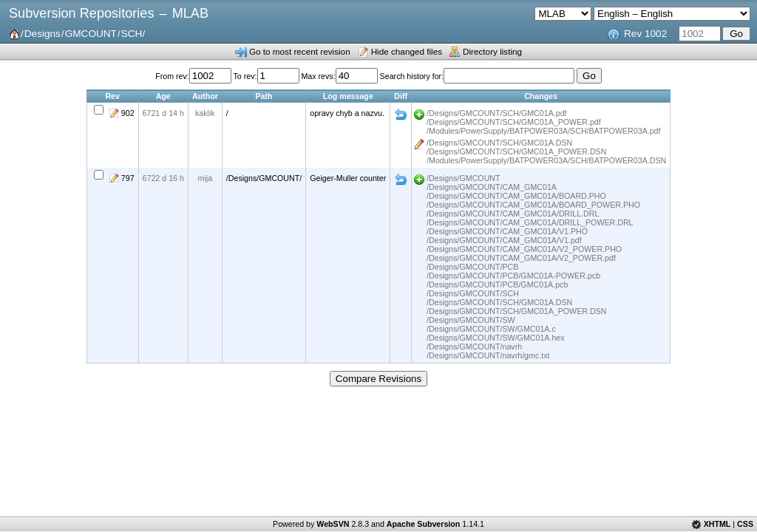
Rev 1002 (645, 34)
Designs (43, 34)
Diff (401, 115)
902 (128, 113)
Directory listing (492, 51)
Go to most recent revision (300, 51)
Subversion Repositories (81, 13)
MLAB (190, 13)
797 (128, 178)
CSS (745, 524)
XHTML (717, 524)
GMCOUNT (91, 34)
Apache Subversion (424, 524)
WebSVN (333, 524)
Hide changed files (407, 51)
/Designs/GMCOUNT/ (264, 178)
